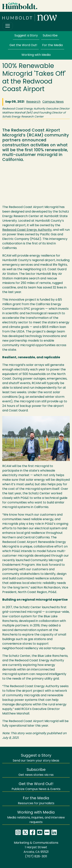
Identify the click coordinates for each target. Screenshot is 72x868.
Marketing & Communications (36, 843)
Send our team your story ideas (36, 758)
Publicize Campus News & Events (36, 786)
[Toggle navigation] (8, 26)
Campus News (53, 102)
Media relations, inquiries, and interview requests (36, 817)
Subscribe (50, 36)
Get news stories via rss (36, 772)
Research (33, 102)
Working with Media (36, 55)
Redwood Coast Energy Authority (27, 230)
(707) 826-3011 (36, 857)
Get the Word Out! (23, 45)
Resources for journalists (36, 801)
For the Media (52, 45)
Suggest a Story (26, 36)
